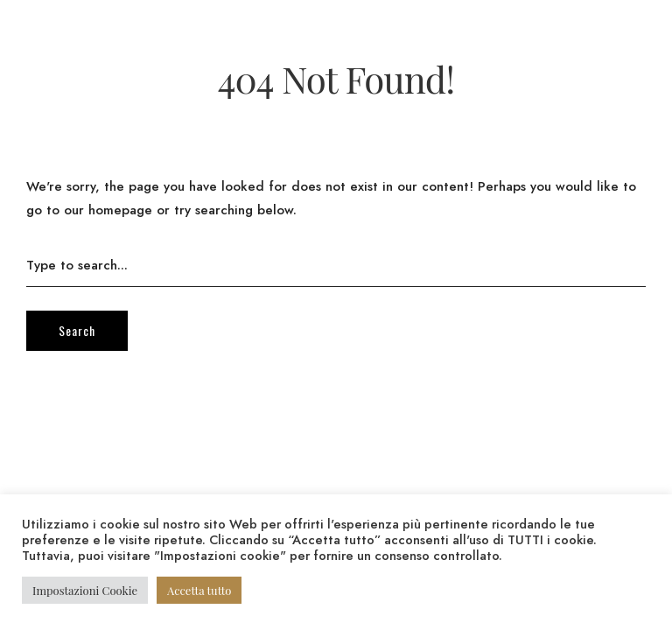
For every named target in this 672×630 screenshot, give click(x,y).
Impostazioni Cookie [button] (85, 590)
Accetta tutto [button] (199, 590)
